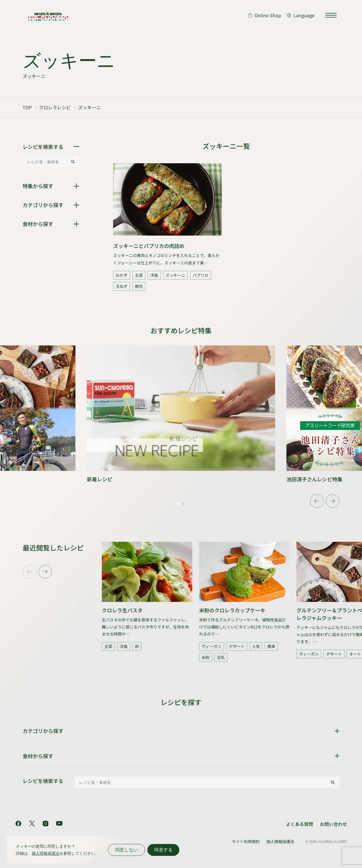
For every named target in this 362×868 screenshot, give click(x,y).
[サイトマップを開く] (331, 15)
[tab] (179, 503)
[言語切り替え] (301, 15)
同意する (163, 850)
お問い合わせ (333, 824)
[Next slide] (333, 501)
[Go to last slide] (317, 501)
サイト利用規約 (246, 841)
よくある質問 (299, 824)
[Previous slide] (29, 572)
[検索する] (73, 162)
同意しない (127, 850)
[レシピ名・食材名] (47, 162)
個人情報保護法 (280, 841)
